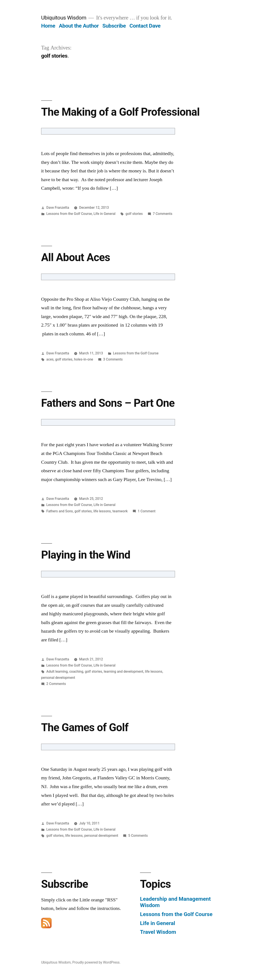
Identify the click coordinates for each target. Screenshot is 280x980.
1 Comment (146, 511)
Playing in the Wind (86, 555)
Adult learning (57, 671)
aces (50, 359)
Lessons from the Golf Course (69, 214)
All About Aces (76, 257)
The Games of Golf (85, 727)
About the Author (79, 26)
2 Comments (56, 684)
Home (48, 26)
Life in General (105, 214)
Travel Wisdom (158, 932)
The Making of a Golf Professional (120, 112)
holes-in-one (84, 359)
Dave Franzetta (58, 208)
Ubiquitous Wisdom (64, 18)
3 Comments (113, 359)
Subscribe (114, 26)
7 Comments (162, 214)
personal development (58, 678)
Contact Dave (145, 26)
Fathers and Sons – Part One (108, 403)
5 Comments (138, 836)
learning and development (123, 671)
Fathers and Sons (60, 511)
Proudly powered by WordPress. (96, 962)
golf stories (134, 214)
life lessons (102, 511)
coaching (76, 671)
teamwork (120, 511)
